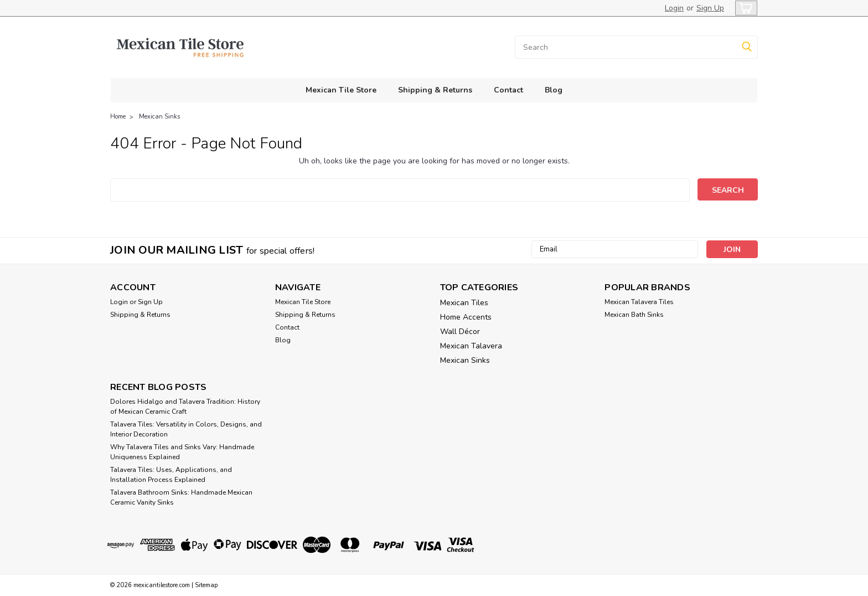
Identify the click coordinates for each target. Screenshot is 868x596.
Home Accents (466, 317)
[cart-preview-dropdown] (744, 8)
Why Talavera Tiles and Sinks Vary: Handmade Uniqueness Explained (182, 452)
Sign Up (710, 8)
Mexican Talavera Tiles (639, 302)
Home (118, 117)
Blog (554, 90)
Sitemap (206, 585)
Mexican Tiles (464, 303)
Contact (508, 90)
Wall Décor (460, 332)
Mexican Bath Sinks (634, 315)
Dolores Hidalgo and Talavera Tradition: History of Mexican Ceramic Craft (185, 407)
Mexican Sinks (159, 117)
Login (674, 8)
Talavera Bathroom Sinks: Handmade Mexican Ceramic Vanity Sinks (181, 497)
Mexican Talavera (471, 346)
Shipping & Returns (435, 90)
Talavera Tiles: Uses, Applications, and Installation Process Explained (171, 475)
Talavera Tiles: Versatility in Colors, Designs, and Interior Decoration (186, 429)
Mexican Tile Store (341, 90)
